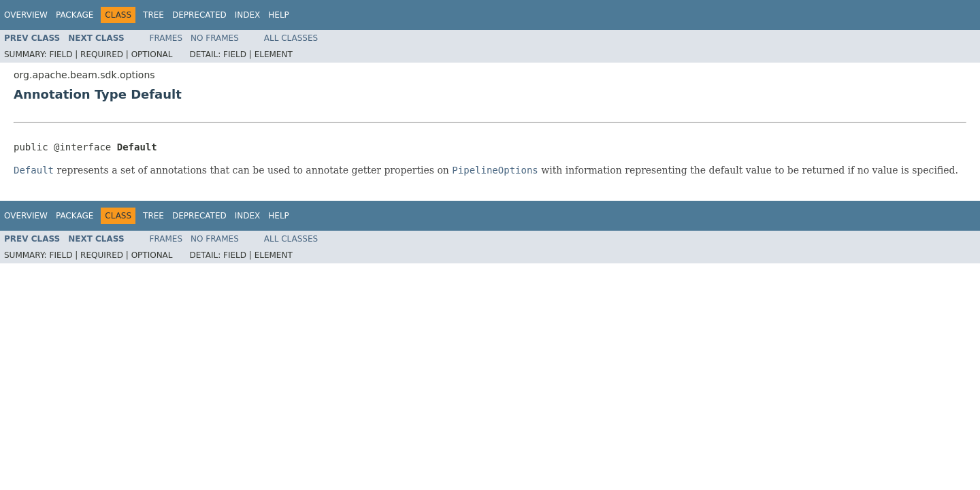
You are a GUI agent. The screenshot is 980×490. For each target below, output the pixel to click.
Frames (166, 38)
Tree (153, 15)
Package (75, 15)
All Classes (291, 38)
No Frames (215, 38)
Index (248, 15)
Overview (26, 15)
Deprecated (199, 15)
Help (279, 15)
